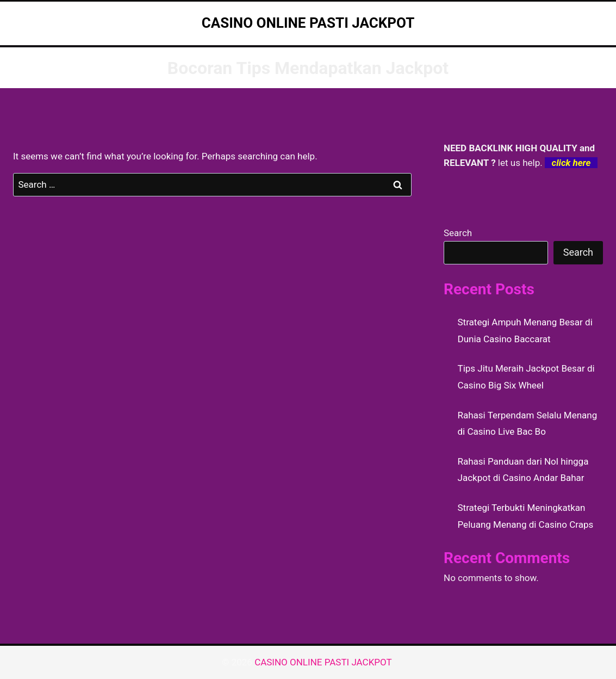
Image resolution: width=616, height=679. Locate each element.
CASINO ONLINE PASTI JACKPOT (324, 662)
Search (458, 233)
